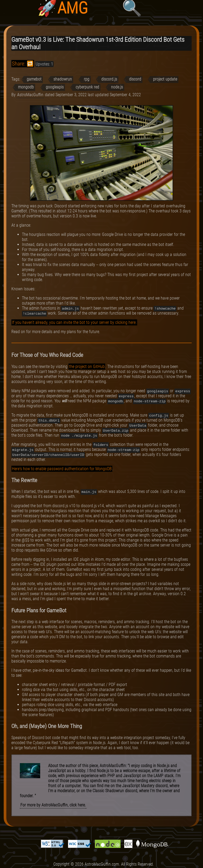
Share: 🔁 (23, 64)
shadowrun (63, 79)
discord (135, 79)
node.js (117, 87)
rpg (87, 79)
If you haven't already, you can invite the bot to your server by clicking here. (74, 322)
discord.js (109, 79)
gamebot (34, 79)
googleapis (55, 87)
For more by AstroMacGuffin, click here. (53, 805)
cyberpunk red (87, 87)
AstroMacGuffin (30, 95)
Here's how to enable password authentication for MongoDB (62, 469)
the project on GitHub (87, 367)
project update (165, 79)
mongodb (26, 87)
